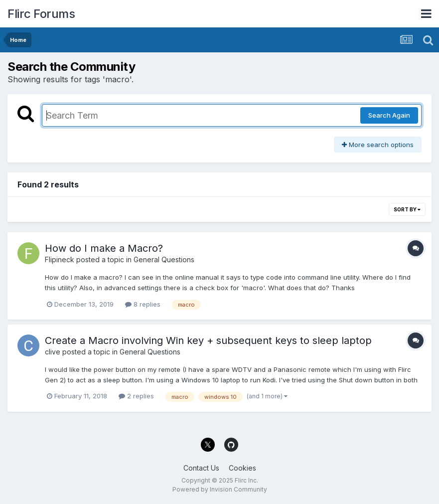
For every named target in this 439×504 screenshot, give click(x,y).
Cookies (242, 468)
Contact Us (201, 468)
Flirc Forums (41, 14)
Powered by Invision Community (220, 489)
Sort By (407, 209)
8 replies (143, 304)
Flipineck (60, 259)
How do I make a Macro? (104, 248)
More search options (378, 145)
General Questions (164, 259)
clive (53, 352)
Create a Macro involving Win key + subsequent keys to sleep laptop (208, 340)
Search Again (389, 115)
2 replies (136, 396)
